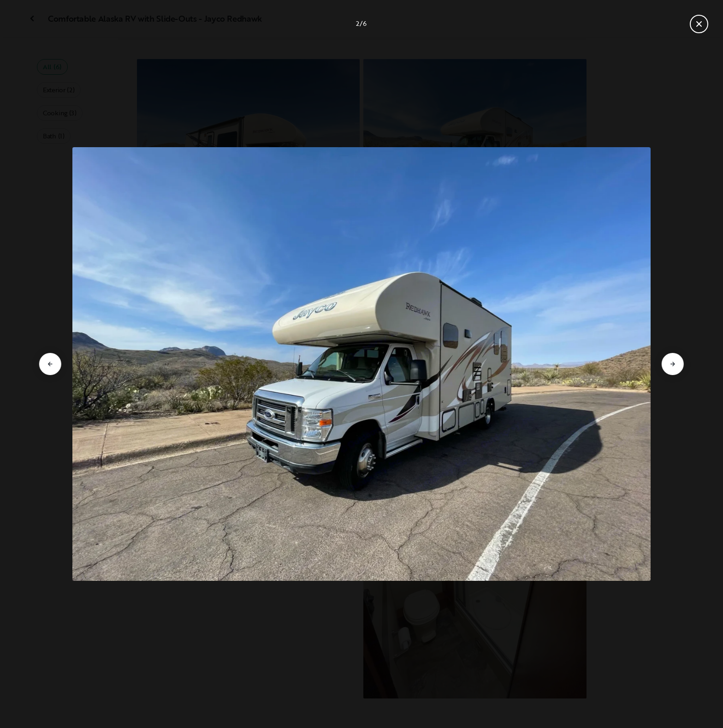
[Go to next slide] (673, 364)
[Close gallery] (699, 24)
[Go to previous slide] (50, 364)
